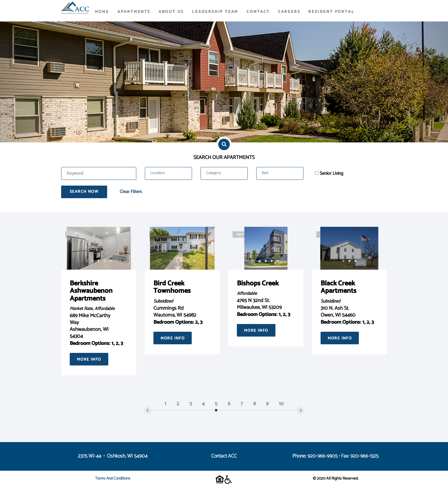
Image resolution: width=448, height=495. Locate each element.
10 (281, 404)
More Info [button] (89, 360)
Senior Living (331, 174)
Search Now (84, 192)
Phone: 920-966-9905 (315, 456)
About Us (171, 12)
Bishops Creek (258, 284)
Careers (289, 12)
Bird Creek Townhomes (172, 287)
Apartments (134, 12)
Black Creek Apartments (338, 287)
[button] (87, 261)
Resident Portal (331, 12)
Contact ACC (224, 456)
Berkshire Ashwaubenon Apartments (91, 291)
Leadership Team (215, 12)
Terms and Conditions (113, 479)
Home (102, 12)
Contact (258, 12)
